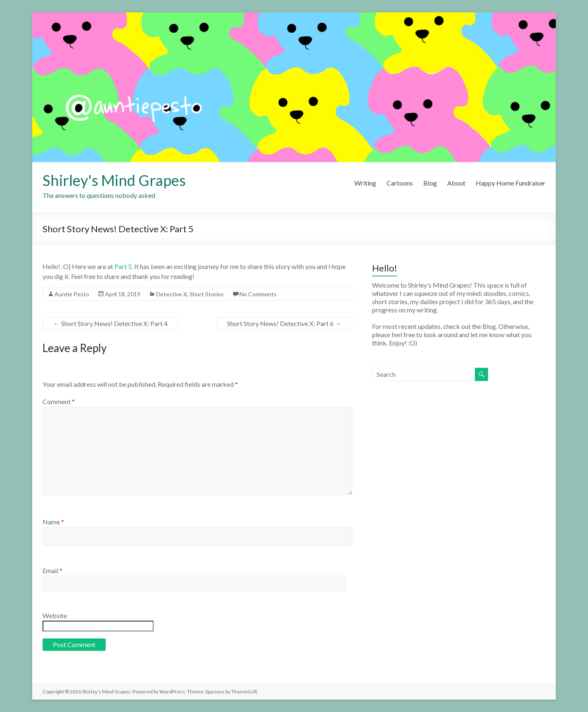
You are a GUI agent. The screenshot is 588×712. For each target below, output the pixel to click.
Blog (430, 183)
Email (52, 570)
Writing (365, 183)
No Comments (258, 294)
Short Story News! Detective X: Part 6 (284, 323)
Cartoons (400, 183)
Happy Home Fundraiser (511, 183)
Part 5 (123, 266)
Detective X (172, 294)
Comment (59, 401)
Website (55, 616)
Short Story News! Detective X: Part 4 (110, 323)
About (456, 183)
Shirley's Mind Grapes (114, 180)
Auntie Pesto (72, 294)
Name (53, 522)
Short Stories (207, 294)
